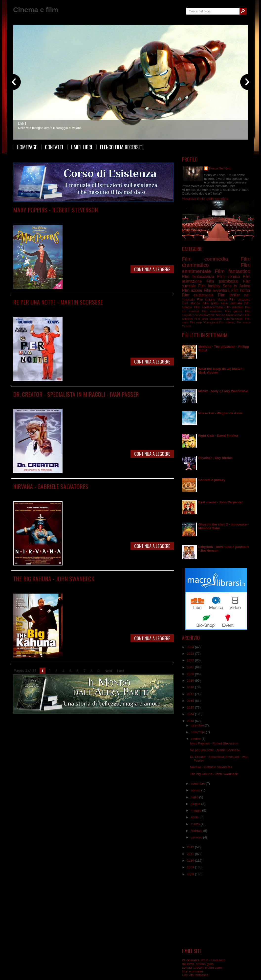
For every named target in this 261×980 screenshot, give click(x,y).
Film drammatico (83, 309)
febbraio (197, 831)
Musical (186, 326)
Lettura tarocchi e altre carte (202, 968)
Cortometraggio (233, 318)
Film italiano (103, 494)
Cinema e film (36, 10)
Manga (222, 299)
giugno (196, 804)
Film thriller (229, 295)
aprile (195, 817)
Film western (234, 307)
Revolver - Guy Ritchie (215, 458)
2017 (191, 694)
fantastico (216, 318)
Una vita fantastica (195, 975)
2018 (191, 687)
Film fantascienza (60, 494)
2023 (191, 654)
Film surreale (122, 494)
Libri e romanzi (192, 971)
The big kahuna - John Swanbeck (54, 579)
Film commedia (58, 217)
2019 (191, 681)
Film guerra (234, 311)
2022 (191, 660)
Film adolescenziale (208, 307)
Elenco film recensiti (122, 147)
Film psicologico (81, 586)
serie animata (231, 303)
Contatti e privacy (212, 480)
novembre (198, 732)
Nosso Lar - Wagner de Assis (220, 413)
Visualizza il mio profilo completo (205, 199)
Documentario (235, 315)
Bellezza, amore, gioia (198, 964)
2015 (191, 707)
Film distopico (240, 299)
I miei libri (82, 147)
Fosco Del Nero (220, 168)
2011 (191, 854)
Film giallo (210, 303)
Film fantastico (80, 217)
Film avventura (217, 290)
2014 (191, 714)
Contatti (54, 147)
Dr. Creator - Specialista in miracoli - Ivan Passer (76, 394)
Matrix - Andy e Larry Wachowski (223, 391)
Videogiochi (211, 322)
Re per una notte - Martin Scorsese (58, 302)
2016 (191, 701)
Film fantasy (209, 286)
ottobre (196, 739)
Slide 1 (22, 124)
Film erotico (243, 322)
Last (121, 671)
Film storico (191, 303)
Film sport (201, 318)
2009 (191, 867)
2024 (191, 647)
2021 (191, 667)
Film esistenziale (198, 295)
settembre (198, 784)
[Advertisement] (216, 912)
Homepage (27, 147)
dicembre (198, 725)
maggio (196, 810)
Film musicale (102, 217)
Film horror (241, 290)
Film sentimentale (83, 401)
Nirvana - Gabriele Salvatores (51, 486)
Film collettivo (227, 322)
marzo (196, 824)
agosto (196, 790)
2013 (191, 721)
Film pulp (196, 322)
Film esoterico (212, 311)
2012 (191, 847)
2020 (191, 674)
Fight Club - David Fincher (218, 436)
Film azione (192, 290)
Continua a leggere (152, 269)
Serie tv (230, 286)
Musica (221, 315)
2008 (191, 874)
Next (108, 671)
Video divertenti (205, 315)
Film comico (229, 277)
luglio (195, 797)
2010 (191, 861)
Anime (245, 286)
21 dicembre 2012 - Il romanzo (204, 960)
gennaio (197, 837)
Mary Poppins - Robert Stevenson (55, 210)
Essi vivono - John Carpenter (220, 502)
